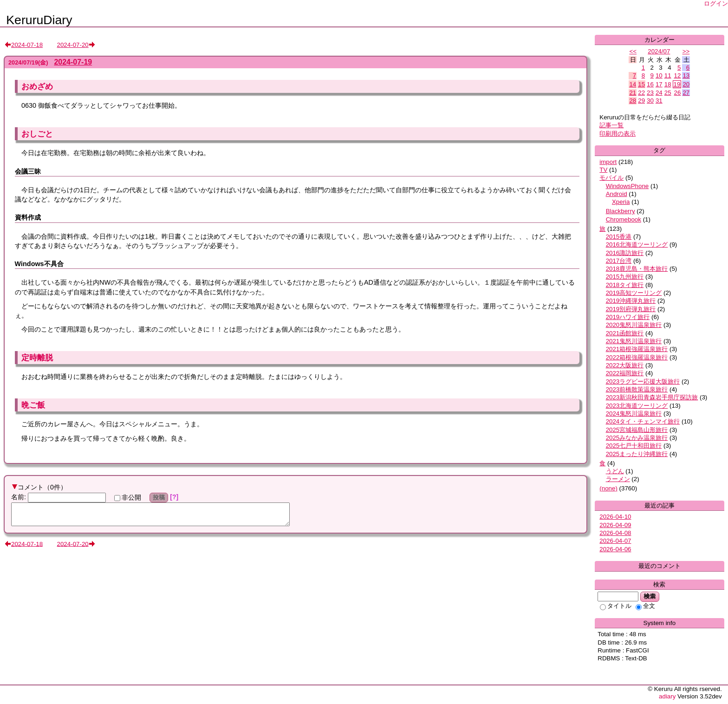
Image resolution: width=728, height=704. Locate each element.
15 (641, 84)
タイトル (616, 606)
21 (633, 93)
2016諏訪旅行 (625, 253)
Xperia (621, 202)
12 (678, 75)
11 (668, 75)
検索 (650, 596)
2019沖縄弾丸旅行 (631, 301)
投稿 (159, 497)
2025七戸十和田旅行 (634, 446)
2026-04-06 (615, 549)
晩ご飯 (33, 405)
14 (633, 84)
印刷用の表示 (617, 134)
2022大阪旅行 (625, 365)
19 (677, 84)
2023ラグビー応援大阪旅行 (643, 381)
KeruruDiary (39, 20)
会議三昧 (28, 171)
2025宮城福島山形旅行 (637, 430)
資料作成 (28, 217)
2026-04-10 (615, 517)
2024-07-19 (73, 62)
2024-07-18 (27, 45)
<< (633, 51)
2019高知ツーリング (634, 293)
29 (641, 101)
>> (686, 51)
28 (633, 101)
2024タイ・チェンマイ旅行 (643, 421)
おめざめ (37, 86)
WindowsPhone (627, 186)
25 (668, 93)
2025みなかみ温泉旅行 (637, 438)
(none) (608, 488)
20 (686, 84)
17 (659, 84)
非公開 (128, 497)
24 (659, 93)
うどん (615, 471)
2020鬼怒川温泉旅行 (634, 325)
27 (686, 93)
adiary (667, 696)
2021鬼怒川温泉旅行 (634, 341)
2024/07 (659, 51)
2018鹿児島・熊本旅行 (637, 269)
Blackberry (621, 211)
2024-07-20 (73, 45)
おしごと (37, 134)
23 (650, 93)
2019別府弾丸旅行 (631, 309)
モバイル (611, 178)
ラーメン (618, 479)
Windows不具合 (39, 264)
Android (617, 194)
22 (641, 93)
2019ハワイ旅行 (628, 317)
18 (668, 84)
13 (686, 75)
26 (678, 93)
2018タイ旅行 (625, 285)
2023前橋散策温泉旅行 (637, 389)
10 (659, 75)
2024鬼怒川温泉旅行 (634, 414)
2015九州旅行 (625, 277)
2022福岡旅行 (625, 373)
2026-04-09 (615, 525)
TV (603, 170)
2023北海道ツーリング (637, 406)
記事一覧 (611, 125)
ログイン (716, 3)
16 (650, 84)
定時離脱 (37, 358)
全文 (645, 606)
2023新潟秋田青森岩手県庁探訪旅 (652, 397)
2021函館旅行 (625, 333)
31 (659, 101)
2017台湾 (619, 261)
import (608, 162)
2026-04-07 (615, 541)
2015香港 (619, 237)
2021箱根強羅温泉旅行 (637, 349)
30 (650, 101)
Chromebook (624, 219)
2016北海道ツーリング (637, 244)
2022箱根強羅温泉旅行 (637, 357)
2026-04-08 (615, 533)
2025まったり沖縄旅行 (637, 454)
